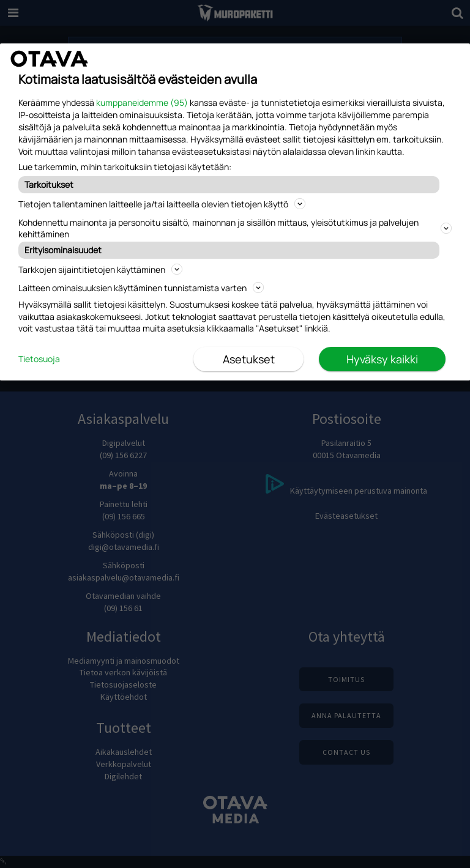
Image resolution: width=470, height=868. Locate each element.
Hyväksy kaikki (382, 359)
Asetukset (249, 359)
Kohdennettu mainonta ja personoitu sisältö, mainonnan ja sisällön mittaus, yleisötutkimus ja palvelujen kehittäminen (235, 228)
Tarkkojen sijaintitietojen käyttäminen (100, 269)
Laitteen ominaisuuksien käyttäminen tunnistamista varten (141, 288)
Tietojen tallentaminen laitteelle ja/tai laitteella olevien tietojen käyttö (162, 204)
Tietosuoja (39, 359)
